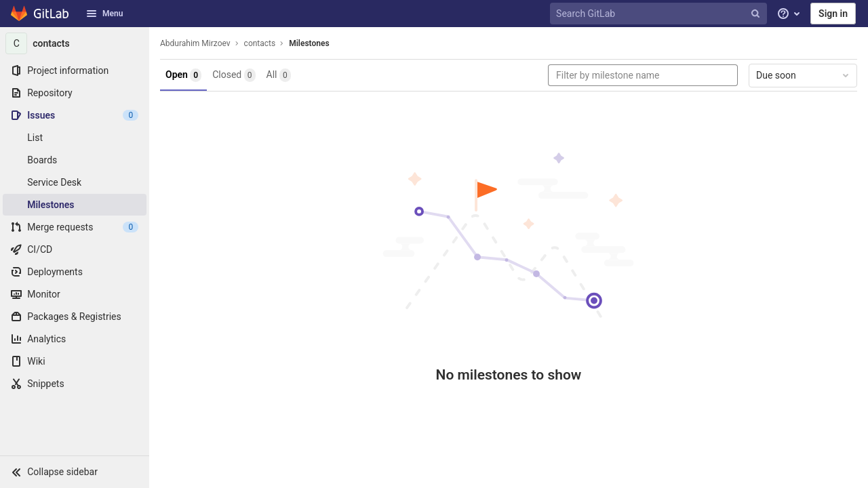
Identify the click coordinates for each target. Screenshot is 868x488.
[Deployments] (75, 272)
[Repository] (75, 93)
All (279, 75)
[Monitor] (75, 294)
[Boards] (75, 160)
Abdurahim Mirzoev (195, 43)
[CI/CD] (75, 249)
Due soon (804, 75)
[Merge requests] (75, 227)
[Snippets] (75, 384)
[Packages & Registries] (75, 317)
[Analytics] (75, 339)
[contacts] (75, 43)
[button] (75, 472)
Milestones (309, 43)
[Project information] (75, 70)
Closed (234, 75)
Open (183, 75)
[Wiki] (75, 361)
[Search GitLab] (660, 14)
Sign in (833, 14)
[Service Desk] (75, 182)
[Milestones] (75, 205)
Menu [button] (104, 14)
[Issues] (75, 115)
